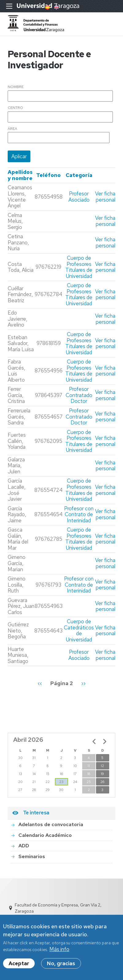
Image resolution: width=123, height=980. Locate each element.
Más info (59, 952)
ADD (24, 846)
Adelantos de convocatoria (51, 824)
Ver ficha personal (105, 197)
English (56, 7)
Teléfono (48, 175)
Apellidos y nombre (20, 175)
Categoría (79, 175)
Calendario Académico (45, 835)
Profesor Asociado (79, 197)
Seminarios (32, 856)
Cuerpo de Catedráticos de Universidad (79, 631)
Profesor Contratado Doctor (79, 395)
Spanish (47, 7)
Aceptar (19, 966)
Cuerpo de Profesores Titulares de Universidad (79, 267)
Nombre (16, 87)
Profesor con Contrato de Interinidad (79, 514)
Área (12, 129)
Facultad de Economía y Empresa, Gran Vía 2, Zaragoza (58, 908)
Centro (15, 108)
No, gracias (61, 966)
